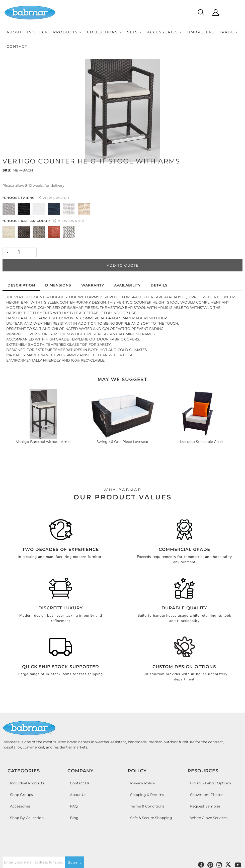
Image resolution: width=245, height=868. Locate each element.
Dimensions (58, 285)
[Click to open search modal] (201, 13)
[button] (68, 32)
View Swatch (54, 198)
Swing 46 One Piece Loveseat (122, 442)
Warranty (93, 285)
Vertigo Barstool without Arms (43, 442)
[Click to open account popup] (216, 13)
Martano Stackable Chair (202, 442)
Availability (127, 285)
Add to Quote (123, 265)
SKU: (7, 170)
